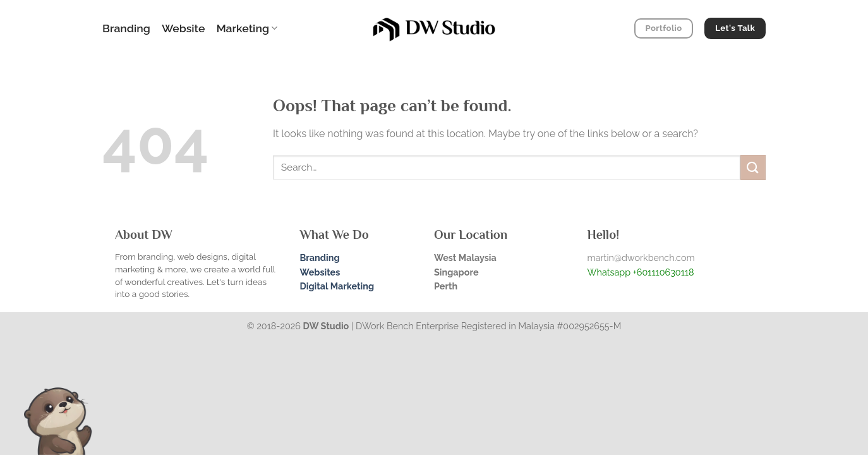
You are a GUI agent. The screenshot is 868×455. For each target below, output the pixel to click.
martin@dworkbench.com (641, 258)
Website (184, 28)
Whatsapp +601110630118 (641, 272)
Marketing (247, 28)
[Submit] (753, 167)
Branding (126, 28)
